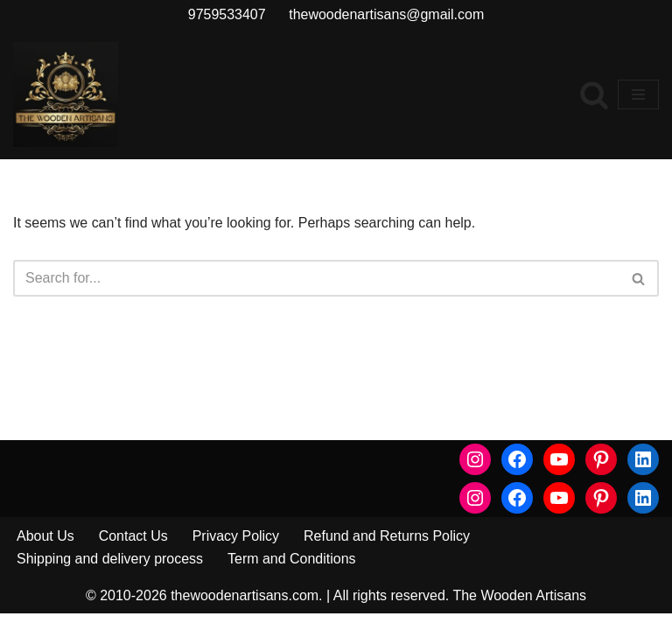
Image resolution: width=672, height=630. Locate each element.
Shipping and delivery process (110, 575)
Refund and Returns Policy (388, 552)
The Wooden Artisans (519, 611)
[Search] (594, 94)
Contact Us (133, 552)
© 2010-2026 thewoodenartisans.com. (204, 611)
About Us (45, 552)
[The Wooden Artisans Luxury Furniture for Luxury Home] (66, 94)
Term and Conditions (292, 575)
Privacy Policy (236, 552)
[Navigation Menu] (638, 94)
